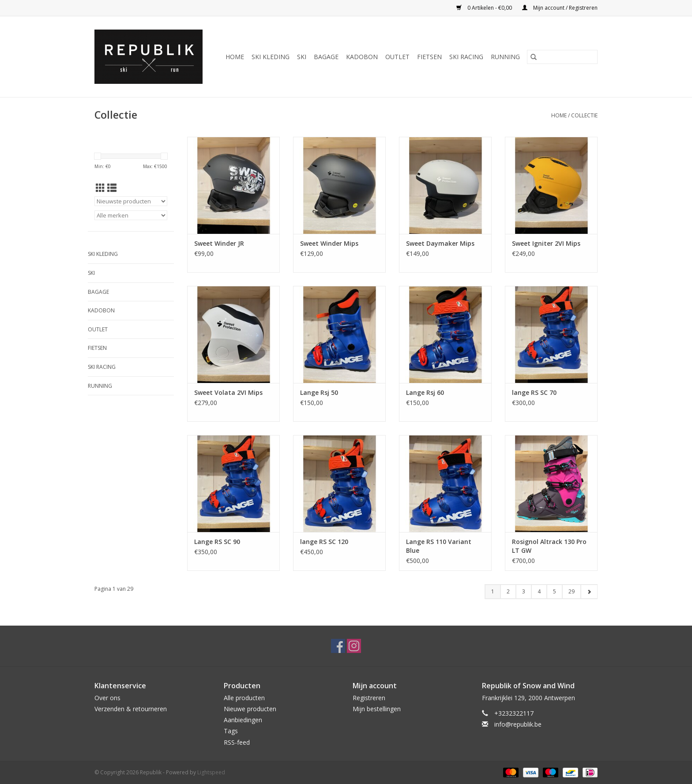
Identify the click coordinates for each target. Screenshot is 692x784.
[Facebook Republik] (338, 646)
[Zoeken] (562, 57)
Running (505, 57)
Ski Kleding (271, 57)
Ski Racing (466, 57)
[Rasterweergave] (100, 188)
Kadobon (362, 57)
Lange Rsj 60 (425, 392)
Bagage (326, 57)
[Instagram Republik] (354, 646)
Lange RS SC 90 (217, 542)
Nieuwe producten (250, 709)
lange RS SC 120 (324, 542)
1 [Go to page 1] (493, 591)
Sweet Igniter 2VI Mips (546, 243)
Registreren (369, 698)
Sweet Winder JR (219, 243)
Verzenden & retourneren (131, 709)
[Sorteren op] (131, 201)
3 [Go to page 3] (524, 591)
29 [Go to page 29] (572, 591)
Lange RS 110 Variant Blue (439, 546)
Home (235, 57)
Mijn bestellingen (377, 709)
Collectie (584, 115)
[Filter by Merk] (131, 215)
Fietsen (429, 57)
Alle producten (244, 698)
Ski (302, 57)
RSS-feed (237, 742)
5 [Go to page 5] (555, 591)
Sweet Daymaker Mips (440, 243)
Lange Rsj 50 (319, 392)
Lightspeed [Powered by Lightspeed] (211, 772)
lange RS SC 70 (534, 392)
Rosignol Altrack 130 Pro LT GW (549, 546)
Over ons (107, 698)
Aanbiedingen (243, 720)
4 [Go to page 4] (539, 591)
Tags (231, 731)
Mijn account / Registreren (560, 8)
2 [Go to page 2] (508, 591)
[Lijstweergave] (112, 188)
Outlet (397, 57)
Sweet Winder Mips (329, 243)
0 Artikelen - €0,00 (485, 8)
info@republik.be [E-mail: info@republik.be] (518, 724)
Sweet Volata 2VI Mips (228, 392)
